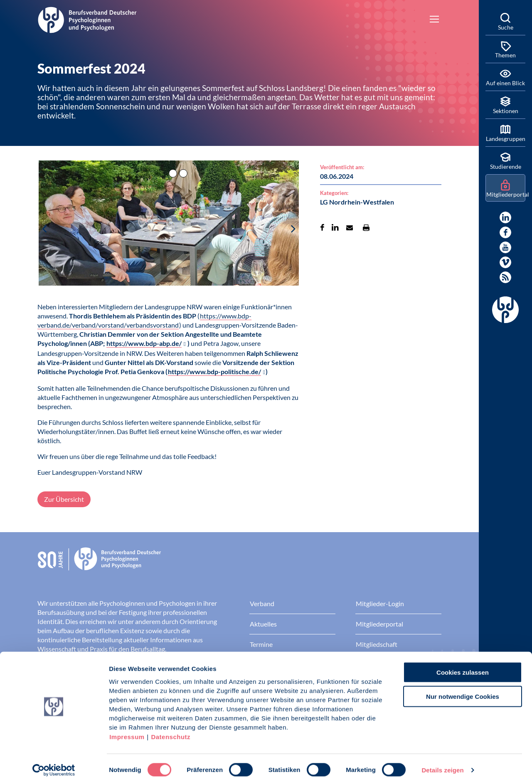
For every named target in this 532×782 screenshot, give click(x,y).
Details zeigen (442, 766)
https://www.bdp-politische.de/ (214, 371)
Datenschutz (171, 732)
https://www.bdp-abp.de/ (144, 343)
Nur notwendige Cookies (463, 692)
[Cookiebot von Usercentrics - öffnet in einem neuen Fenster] (54, 766)
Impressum (127, 732)
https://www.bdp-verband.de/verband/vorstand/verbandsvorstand (144, 320)
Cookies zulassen (463, 667)
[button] (169, 231)
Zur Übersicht (64, 499)
